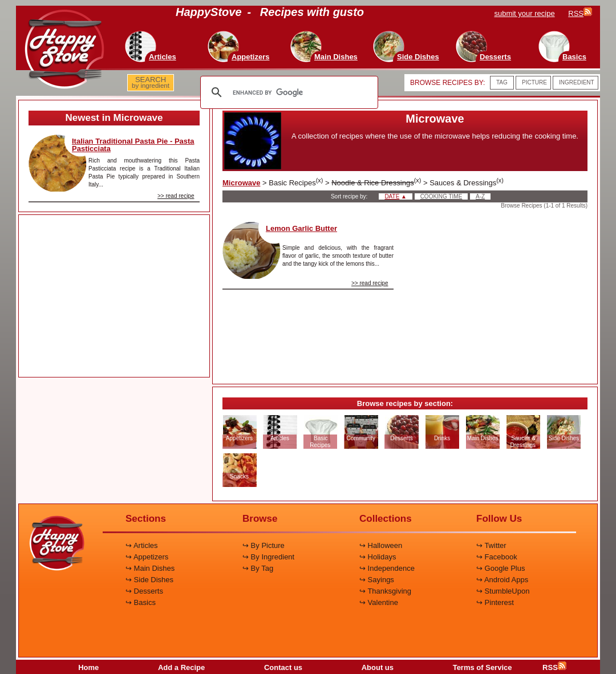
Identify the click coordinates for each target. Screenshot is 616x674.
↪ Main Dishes (150, 568)
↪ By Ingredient (268, 557)
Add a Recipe (181, 667)
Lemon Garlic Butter (301, 228)
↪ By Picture (264, 545)
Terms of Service (483, 667)
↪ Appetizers (147, 557)
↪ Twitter (491, 545)
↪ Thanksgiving (385, 591)
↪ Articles (142, 545)
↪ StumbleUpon (503, 591)
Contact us (283, 667)
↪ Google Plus (501, 568)
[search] (287, 92)
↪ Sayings (377, 580)
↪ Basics (141, 602)
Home (88, 667)
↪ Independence (387, 568)
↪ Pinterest (495, 602)
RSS (554, 667)
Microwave (241, 183)
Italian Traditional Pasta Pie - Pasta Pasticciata (133, 145)
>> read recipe (176, 196)
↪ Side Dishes (149, 580)
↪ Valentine (379, 602)
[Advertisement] (114, 297)
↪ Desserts (144, 591)
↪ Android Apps (502, 580)
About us (378, 667)
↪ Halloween (381, 545)
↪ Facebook (497, 557)
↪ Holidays (378, 557)
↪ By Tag (258, 568)
